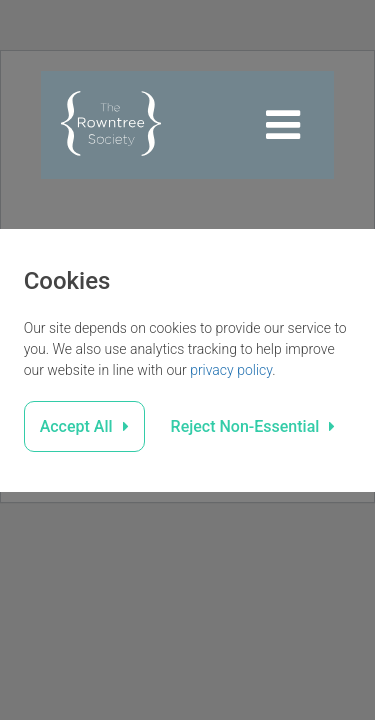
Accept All (76, 426)
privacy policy (231, 370)
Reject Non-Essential (245, 426)
